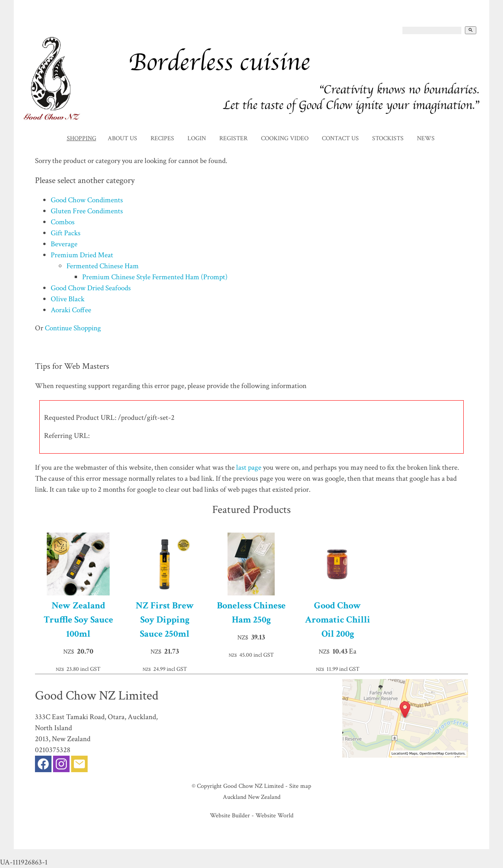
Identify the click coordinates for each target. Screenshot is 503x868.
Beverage (64, 244)
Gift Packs (66, 233)
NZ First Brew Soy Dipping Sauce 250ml (165, 620)
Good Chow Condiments (87, 200)
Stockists (388, 138)
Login (197, 138)
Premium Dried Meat (82, 255)
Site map (300, 786)
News (426, 138)
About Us (122, 138)
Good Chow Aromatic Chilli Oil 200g (338, 620)
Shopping (82, 138)
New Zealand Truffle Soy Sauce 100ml (78, 620)
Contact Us (340, 138)
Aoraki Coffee (71, 310)
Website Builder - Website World (252, 815)
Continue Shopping (73, 328)
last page (249, 468)
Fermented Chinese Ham (103, 266)
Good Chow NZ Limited (253, 786)
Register (233, 138)
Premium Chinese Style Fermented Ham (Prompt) (155, 277)
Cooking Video (285, 138)
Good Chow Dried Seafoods (91, 288)
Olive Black (68, 299)
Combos (63, 222)
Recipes (162, 138)
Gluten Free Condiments (87, 211)
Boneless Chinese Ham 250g (251, 613)
